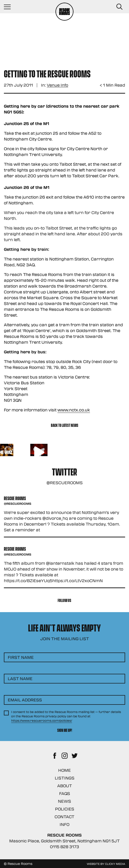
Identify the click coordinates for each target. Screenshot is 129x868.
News (64, 801)
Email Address (25, 700)
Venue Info (57, 85)
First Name (21, 657)
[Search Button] (119, 7)
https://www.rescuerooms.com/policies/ (42, 720)
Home (64, 770)
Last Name (20, 679)
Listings (65, 778)
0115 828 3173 (64, 847)
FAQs (65, 793)
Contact (64, 817)
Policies (65, 809)
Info (64, 824)
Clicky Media (115, 864)
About (65, 786)
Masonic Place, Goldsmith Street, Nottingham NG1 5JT (64, 841)
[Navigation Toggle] (10, 7)
